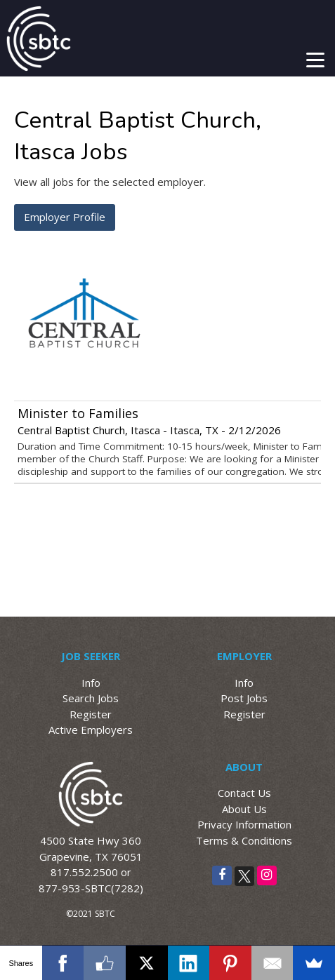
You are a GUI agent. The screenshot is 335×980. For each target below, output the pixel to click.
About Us (244, 809)
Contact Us (244, 793)
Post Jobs (244, 698)
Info (91, 683)
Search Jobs (91, 698)
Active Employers (91, 730)
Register (91, 714)
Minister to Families (78, 413)
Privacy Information (244, 824)
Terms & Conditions (244, 840)
